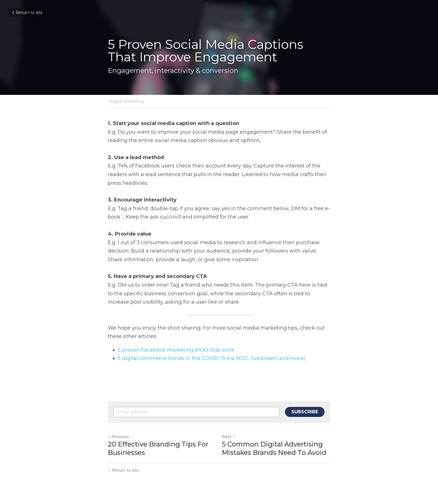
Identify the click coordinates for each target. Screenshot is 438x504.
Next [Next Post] (228, 437)
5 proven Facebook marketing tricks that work (177, 350)
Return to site (27, 13)
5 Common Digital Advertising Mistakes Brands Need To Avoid (274, 448)
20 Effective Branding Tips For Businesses (158, 448)
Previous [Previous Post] (118, 437)
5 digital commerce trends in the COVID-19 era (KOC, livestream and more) (212, 358)
